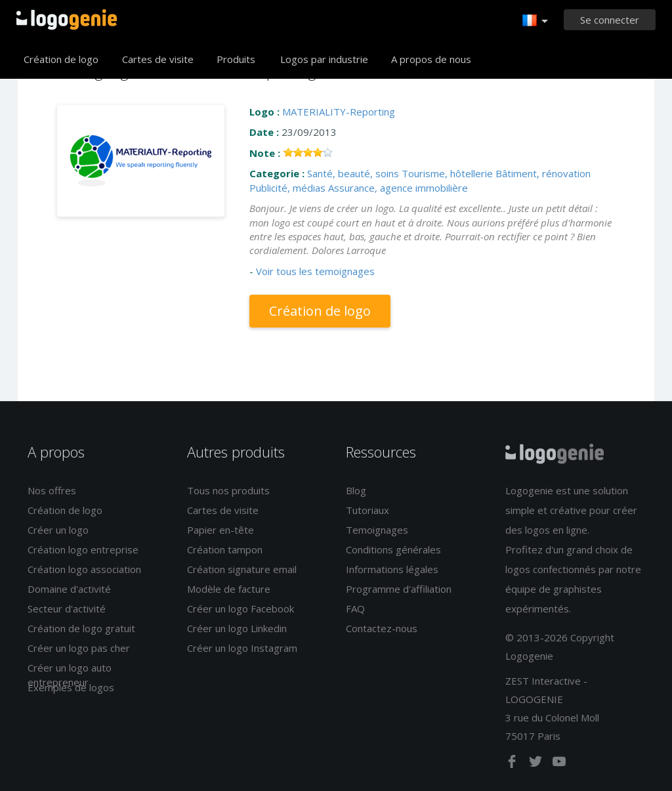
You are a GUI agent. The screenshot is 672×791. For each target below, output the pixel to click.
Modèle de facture (229, 589)
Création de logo (61, 59)
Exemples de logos (71, 687)
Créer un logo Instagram (242, 648)
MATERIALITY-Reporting (339, 112)
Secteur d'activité (67, 609)
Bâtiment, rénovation (543, 173)
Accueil (67, 20)
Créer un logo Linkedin (237, 628)
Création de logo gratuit (81, 628)
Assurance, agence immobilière (398, 188)
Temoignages (377, 530)
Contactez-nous (382, 628)
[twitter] (537, 764)
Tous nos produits (228, 490)
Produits (236, 59)
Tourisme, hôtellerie (447, 173)
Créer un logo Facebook (241, 609)
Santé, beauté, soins (353, 173)
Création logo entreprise (83, 549)
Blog (356, 490)
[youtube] (559, 764)
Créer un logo (58, 530)
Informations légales (392, 569)
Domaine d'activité (69, 589)
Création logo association (84, 569)
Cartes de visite (158, 59)
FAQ (355, 609)
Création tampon (225, 549)
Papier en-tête (220, 530)
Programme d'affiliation (399, 589)
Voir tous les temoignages (315, 271)
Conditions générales (393, 549)
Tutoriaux (367, 510)
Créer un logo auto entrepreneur (70, 674)
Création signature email (242, 569)
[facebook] (513, 764)
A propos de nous (431, 59)
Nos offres (52, 490)
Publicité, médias (287, 188)
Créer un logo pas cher (79, 648)
